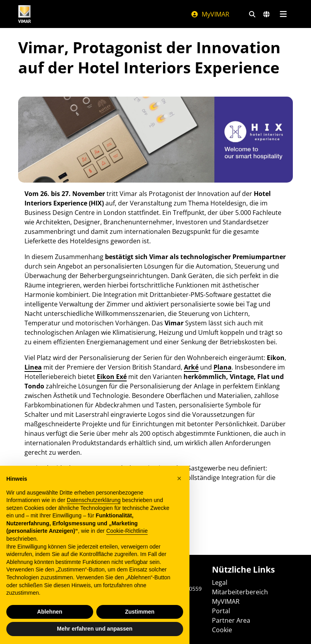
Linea (33, 367)
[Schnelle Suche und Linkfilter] (252, 14)
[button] (179, 478)
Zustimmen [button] (140, 612)
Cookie (222, 630)
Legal (220, 582)
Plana (223, 367)
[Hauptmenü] (283, 14)
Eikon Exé (112, 377)
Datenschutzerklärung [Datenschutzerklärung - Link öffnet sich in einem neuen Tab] (94, 500)
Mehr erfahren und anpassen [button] (95, 629)
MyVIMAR (210, 14)
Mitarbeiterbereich (240, 592)
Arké (191, 367)
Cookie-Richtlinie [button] (127, 531)
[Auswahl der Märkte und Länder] (266, 14)
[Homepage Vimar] (24, 14)
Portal (221, 611)
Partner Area (231, 620)
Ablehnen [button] (50, 612)
